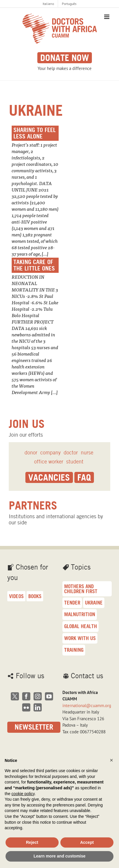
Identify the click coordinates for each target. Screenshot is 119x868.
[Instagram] (38, 696)
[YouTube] (49, 696)
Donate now (65, 58)
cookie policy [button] (23, 794)
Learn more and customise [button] (60, 856)
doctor (71, 453)
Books (35, 596)
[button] (111, 760)
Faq (84, 477)
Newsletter (34, 727)
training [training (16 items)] (74, 650)
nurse (87, 453)
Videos (16, 596)
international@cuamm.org (87, 706)
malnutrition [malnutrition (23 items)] (80, 614)
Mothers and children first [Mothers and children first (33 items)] (81, 589)
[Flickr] (26, 707)
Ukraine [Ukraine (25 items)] (94, 603)
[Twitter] (15, 696)
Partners (33, 505)
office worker (49, 462)
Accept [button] (87, 842)
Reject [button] (32, 842)
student (75, 462)
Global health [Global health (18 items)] (80, 626)
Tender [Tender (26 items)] (72, 603)
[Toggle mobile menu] (107, 17)
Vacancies (49, 477)
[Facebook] (26, 696)
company (50, 453)
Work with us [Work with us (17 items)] (80, 638)
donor (31, 453)
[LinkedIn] (38, 707)
